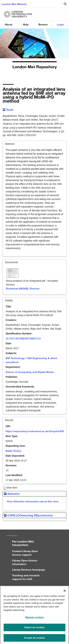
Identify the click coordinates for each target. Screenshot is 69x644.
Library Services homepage (29, 570)
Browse (43, 24)
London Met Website (14, 4)
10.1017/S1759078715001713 (23, 338)
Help (26, 24)
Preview (35, 288)
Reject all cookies (34, 629)
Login (60, 24)
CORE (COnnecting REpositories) (28, 515)
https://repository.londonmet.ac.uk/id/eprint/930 (35, 431)
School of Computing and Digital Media (30, 372)
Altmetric (12, 494)
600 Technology (15, 358)
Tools (8, 110)
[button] (4, 488)
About (9, 24)
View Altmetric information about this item (33, 501)
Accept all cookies (34, 639)
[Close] (65, 592)
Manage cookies (34, 619)
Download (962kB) (17, 288)
